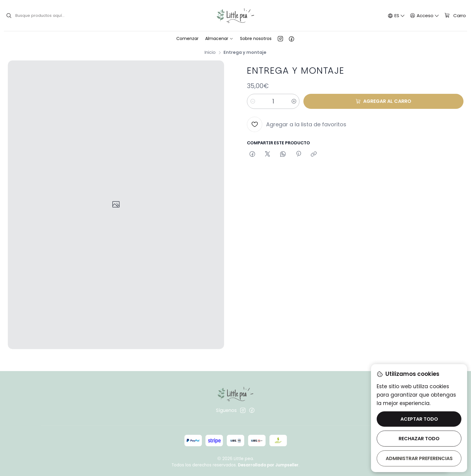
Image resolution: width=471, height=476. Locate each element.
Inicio (210, 52)
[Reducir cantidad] (253, 101)
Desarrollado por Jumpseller (268, 465)
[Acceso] (425, 15)
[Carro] (455, 16)
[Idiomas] (396, 15)
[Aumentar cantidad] (294, 101)
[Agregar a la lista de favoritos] (297, 124)
